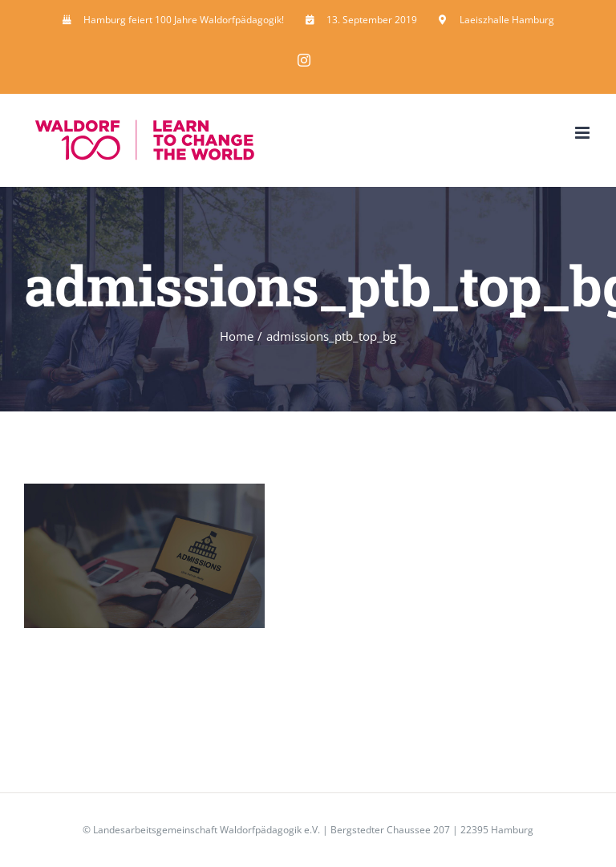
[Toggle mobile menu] (584, 133)
